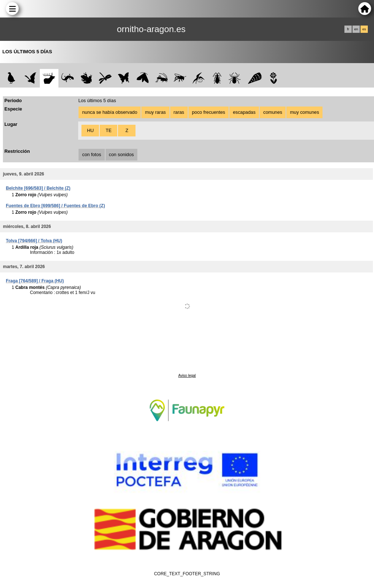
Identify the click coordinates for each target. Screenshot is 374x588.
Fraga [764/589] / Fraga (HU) (35, 281)
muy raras (155, 112)
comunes (273, 112)
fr (348, 29)
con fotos (92, 154)
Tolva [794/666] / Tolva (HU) (34, 241)
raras (179, 112)
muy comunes (305, 112)
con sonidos (121, 154)
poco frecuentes (208, 112)
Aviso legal (187, 376)
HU (90, 130)
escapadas (244, 112)
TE (108, 130)
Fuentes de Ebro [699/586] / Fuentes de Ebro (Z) (55, 206)
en (356, 29)
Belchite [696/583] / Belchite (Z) (38, 188)
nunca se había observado (110, 112)
